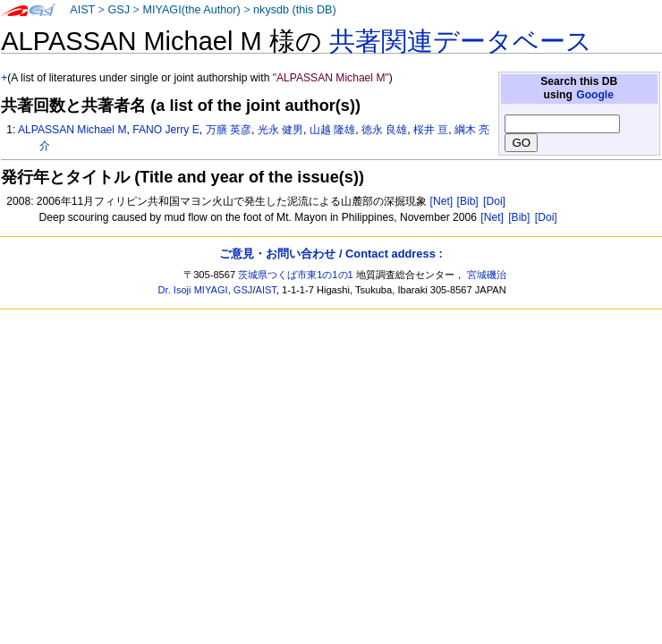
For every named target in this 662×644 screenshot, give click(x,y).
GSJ (119, 10)
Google (595, 95)
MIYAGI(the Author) (191, 10)
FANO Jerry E (166, 130)
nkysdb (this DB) (295, 10)
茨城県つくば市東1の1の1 (296, 275)
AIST (82, 10)
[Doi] (494, 201)
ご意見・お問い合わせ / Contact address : (331, 254)
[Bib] (468, 201)
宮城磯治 (487, 275)
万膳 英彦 (229, 130)
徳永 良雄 (384, 130)
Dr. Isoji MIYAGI (193, 290)
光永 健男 (280, 130)
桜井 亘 (431, 130)
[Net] (442, 201)
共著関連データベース (461, 41)
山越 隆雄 (332, 130)
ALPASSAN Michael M (72, 130)
